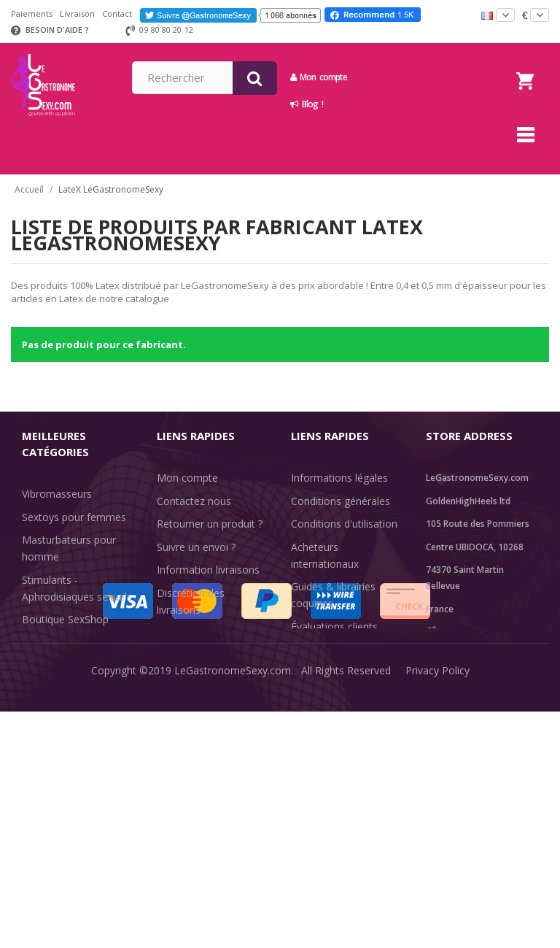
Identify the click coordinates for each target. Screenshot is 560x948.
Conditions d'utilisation (344, 524)
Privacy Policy (437, 926)
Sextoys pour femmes (74, 517)
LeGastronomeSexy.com (233, 926)
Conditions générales (341, 501)
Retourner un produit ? (210, 524)
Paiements (32, 14)
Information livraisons (208, 570)
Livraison (77, 14)
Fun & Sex (46, 728)
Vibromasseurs (57, 494)
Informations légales (339, 478)
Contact (117, 14)
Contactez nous (194, 501)
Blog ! (411, 104)
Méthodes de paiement (212, 632)
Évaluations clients (334, 627)
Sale (40, 751)
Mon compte (423, 77)
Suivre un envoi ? (196, 547)
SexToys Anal (54, 659)
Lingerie (40, 682)
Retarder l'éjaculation (72, 705)
